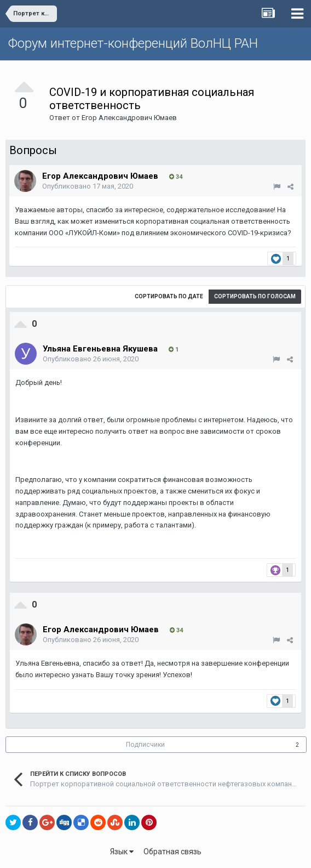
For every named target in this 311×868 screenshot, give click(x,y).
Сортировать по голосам (255, 296)
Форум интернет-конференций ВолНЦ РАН (133, 43)
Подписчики (145, 745)
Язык (122, 852)
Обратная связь (172, 852)
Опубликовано (88, 186)
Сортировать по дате (169, 296)
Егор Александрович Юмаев (129, 118)
